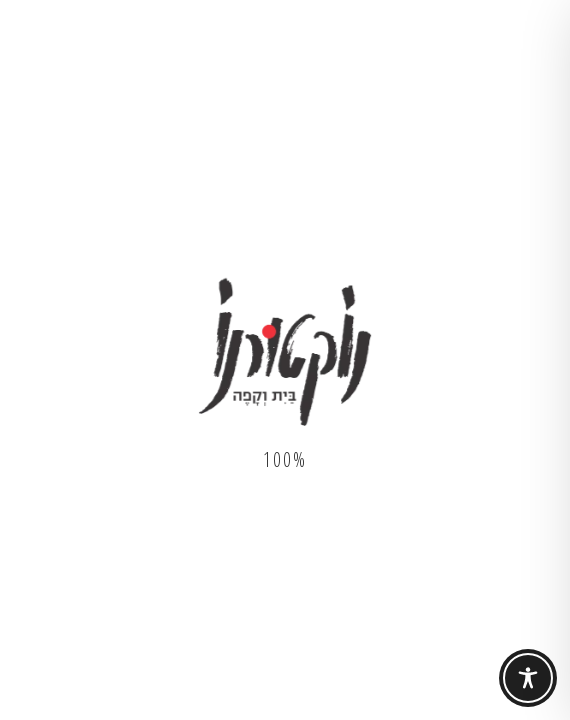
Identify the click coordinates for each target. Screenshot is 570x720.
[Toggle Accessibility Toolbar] (528, 678)
